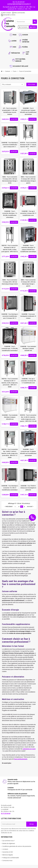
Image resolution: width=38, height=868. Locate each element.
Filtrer (32, 84)
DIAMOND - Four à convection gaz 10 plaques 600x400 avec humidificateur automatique (28, 452)
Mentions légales (8, 855)
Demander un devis (8, 15)
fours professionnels (21, 759)
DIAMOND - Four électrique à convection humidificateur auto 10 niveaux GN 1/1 (10, 316)
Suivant (31, 507)
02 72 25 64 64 (19, 2)
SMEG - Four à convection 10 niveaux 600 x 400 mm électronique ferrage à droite (10, 282)
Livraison (5, 849)
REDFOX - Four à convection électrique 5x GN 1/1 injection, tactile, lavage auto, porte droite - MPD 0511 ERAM (10, 383)
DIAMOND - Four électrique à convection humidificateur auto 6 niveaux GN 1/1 (10, 145)
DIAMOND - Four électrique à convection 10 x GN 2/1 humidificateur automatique (10, 488)
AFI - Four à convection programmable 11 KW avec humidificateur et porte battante (10, 111)
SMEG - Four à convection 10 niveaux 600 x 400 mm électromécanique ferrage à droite (10, 180)
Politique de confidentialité (11, 858)
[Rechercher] (26, 22)
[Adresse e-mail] (14, 824)
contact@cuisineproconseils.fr (19, 4)
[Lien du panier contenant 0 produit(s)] (33, 27)
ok (32, 824)
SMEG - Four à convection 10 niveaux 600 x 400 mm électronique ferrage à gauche (28, 283)
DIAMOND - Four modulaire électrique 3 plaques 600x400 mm (28, 349)
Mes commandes (18, 13)
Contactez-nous (7, 860)
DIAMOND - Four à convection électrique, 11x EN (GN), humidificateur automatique (10, 214)
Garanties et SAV (8, 852)
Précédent (8, 507)
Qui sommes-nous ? (9, 841)
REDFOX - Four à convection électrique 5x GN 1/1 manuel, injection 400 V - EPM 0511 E (28, 146)
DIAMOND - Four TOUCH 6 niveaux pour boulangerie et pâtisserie (28, 488)
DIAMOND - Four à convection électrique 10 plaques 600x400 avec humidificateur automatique (28, 249)
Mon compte (6, 13)
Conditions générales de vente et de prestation (17, 846)
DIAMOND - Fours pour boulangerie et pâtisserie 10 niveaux (28, 316)
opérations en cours (29, 749)
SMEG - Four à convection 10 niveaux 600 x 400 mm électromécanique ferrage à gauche (28, 180)
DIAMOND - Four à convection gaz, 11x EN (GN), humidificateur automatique (10, 349)
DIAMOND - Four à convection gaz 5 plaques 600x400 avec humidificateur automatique (28, 111)
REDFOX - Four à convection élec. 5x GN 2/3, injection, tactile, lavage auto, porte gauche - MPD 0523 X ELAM (28, 418)
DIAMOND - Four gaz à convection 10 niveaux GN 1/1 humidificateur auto (28, 381)
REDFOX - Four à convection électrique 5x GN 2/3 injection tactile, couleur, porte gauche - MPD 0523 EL (10, 249)
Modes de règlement (9, 843)
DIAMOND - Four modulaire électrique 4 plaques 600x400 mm (10, 417)
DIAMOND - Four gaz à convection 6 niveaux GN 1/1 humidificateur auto (28, 213)
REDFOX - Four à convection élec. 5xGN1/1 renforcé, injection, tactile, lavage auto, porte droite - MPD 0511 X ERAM (10, 453)
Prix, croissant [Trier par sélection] (7, 84)
